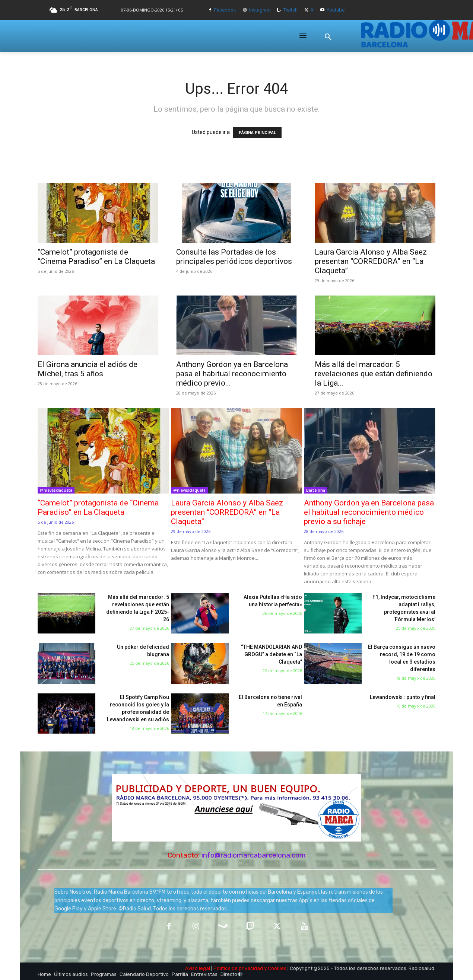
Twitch (291, 10)
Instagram (260, 10)
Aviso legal (198, 968)
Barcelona (316, 490)
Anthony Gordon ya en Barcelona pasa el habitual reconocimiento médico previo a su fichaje (369, 512)
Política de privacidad (238, 968)
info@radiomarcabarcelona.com (254, 855)
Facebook (225, 10)
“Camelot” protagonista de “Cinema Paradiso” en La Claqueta (96, 257)
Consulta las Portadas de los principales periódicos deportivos (234, 257)
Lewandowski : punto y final (403, 697)
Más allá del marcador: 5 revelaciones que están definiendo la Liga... (374, 374)
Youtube (336, 10)
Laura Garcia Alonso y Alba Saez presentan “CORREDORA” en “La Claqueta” (371, 261)
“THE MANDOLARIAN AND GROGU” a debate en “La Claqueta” (272, 654)
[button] (328, 37)
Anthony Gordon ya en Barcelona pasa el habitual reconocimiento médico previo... (232, 374)
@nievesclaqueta (56, 490)
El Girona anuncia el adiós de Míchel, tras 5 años (88, 369)
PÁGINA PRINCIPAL (257, 133)
